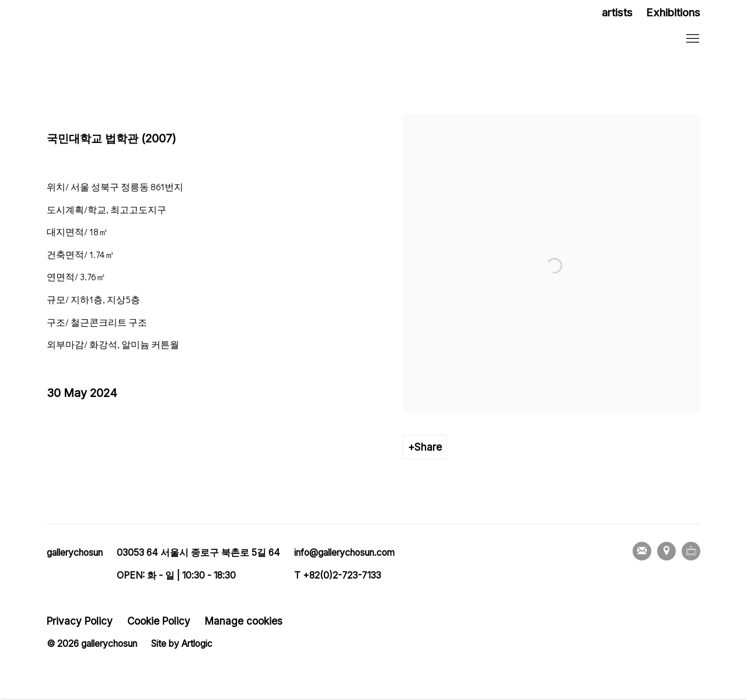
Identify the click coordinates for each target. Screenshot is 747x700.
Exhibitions (673, 13)
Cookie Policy (159, 621)
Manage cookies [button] (244, 621)
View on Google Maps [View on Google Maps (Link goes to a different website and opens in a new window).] (666, 551)
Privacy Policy (80, 621)
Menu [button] (692, 39)
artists (617, 13)
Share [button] (428, 447)
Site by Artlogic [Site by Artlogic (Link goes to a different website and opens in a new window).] (182, 644)
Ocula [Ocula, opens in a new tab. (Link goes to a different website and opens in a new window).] (691, 551)
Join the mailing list (642, 551)
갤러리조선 (123, 39)
